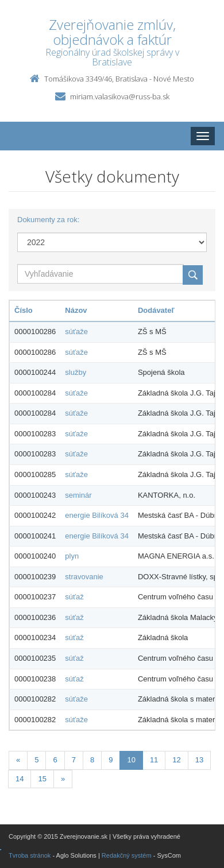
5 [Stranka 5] (36, 760)
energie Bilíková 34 (97, 515)
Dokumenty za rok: (48, 220)
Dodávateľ (156, 310)
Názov (76, 310)
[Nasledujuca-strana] (63, 779)
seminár (78, 495)
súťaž (74, 597)
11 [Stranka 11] (154, 760)
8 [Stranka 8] (92, 760)
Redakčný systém (127, 855)
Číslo (24, 310)
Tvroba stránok (30, 855)
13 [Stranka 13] (199, 760)
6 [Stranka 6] (55, 760)
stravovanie (84, 577)
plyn (72, 556)
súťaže (76, 332)
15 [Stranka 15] (42, 779)
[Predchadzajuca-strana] (18, 760)
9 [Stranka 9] (111, 760)
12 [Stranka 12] (176, 760)
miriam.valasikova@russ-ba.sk (120, 96)
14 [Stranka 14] (20, 779)
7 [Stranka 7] (74, 760)
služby (76, 372)
